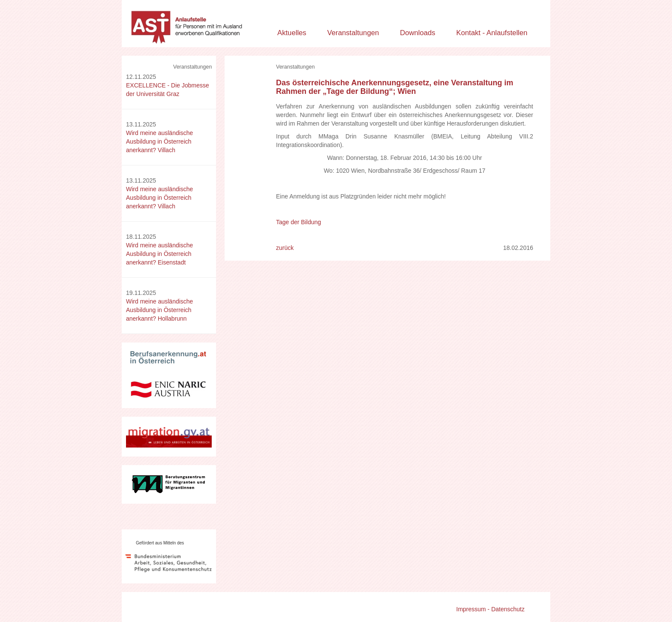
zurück (285, 248)
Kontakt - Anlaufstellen (492, 33)
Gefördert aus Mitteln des (160, 543)
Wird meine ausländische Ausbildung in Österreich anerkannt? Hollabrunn (159, 310)
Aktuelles (292, 33)
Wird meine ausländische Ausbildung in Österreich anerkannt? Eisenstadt (159, 254)
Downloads (418, 33)
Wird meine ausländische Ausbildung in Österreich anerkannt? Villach (159, 141)
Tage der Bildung (298, 222)
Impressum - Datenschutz (491, 609)
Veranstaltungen (353, 33)
